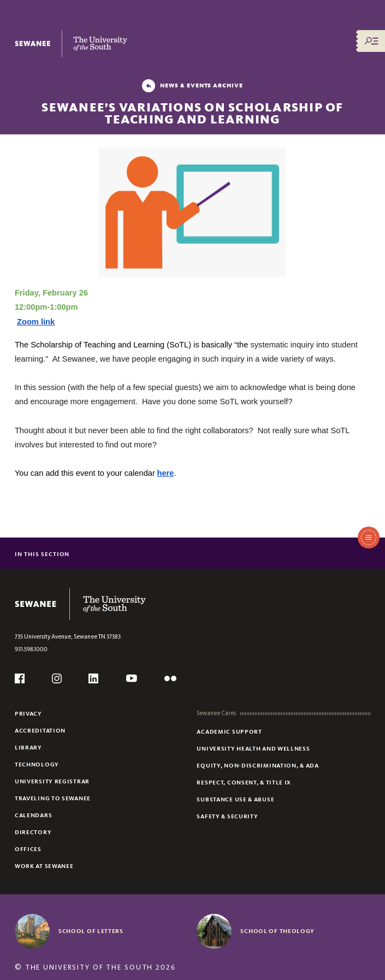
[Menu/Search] (371, 41)
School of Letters (91, 931)
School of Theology (277, 931)
